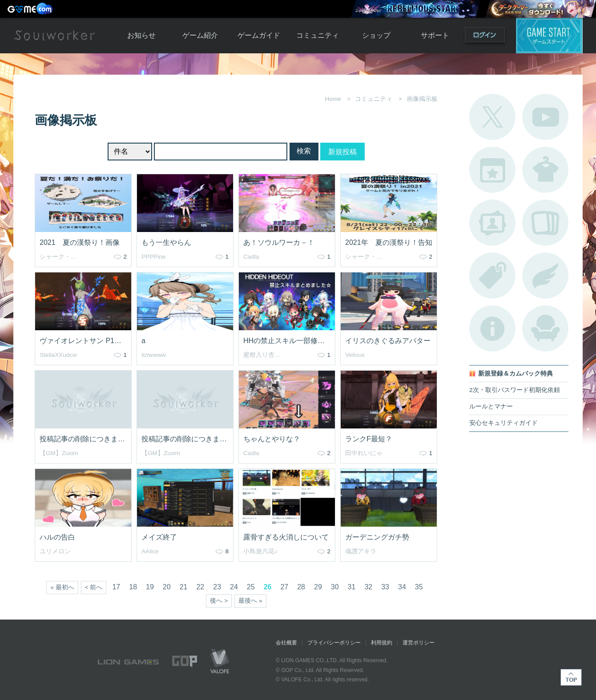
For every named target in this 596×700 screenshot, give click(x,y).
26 (268, 587)
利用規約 (382, 643)
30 (335, 587)
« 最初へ (62, 587)
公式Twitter (492, 117)
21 (184, 587)
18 (133, 587)
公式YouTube (545, 117)
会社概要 (286, 643)
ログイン (485, 37)
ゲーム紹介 (200, 35)
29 (318, 587)
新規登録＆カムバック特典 (515, 374)
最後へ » (250, 601)
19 (150, 587)
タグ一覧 (492, 276)
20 (167, 587)
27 (284, 587)
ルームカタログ (545, 328)
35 (419, 587)
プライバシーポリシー (334, 643)
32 (368, 587)
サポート (435, 35)
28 (301, 587)
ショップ (376, 35)
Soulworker (54, 36)
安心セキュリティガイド (503, 423)
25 (251, 587)
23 (217, 587)
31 (352, 587)
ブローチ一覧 (545, 276)
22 (200, 587)
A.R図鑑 (545, 223)
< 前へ (94, 587)
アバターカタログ (545, 170)
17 (116, 587)
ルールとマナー (491, 406)
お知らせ (141, 35)
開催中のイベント (492, 170)
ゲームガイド (259, 35)
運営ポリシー (419, 643)
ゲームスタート (549, 36)
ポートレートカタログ (492, 223)
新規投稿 (342, 152)
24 (234, 587)
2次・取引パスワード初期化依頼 (515, 390)
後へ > (219, 601)
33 (385, 587)
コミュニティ (318, 35)
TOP (571, 677)
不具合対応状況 (492, 328)
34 (402, 587)
